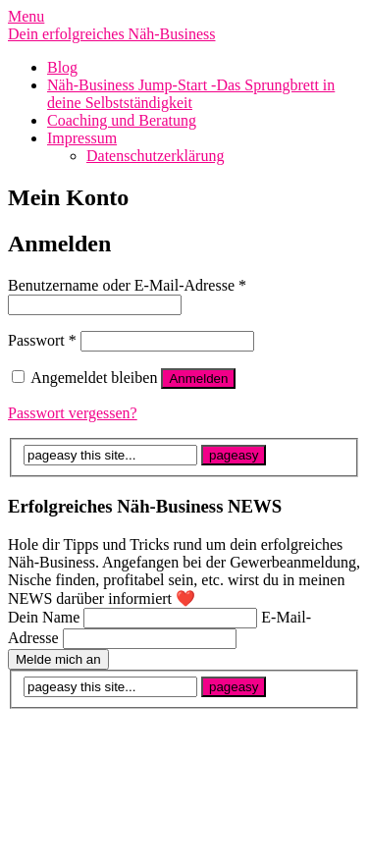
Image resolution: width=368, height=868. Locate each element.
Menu (26, 16)
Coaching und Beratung (122, 120)
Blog (62, 67)
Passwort (42, 340)
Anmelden (198, 379)
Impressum (82, 138)
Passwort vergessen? (73, 413)
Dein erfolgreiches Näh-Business (112, 34)
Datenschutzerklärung (155, 156)
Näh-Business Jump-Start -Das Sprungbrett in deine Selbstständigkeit (191, 94)
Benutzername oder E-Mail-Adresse (127, 285)
